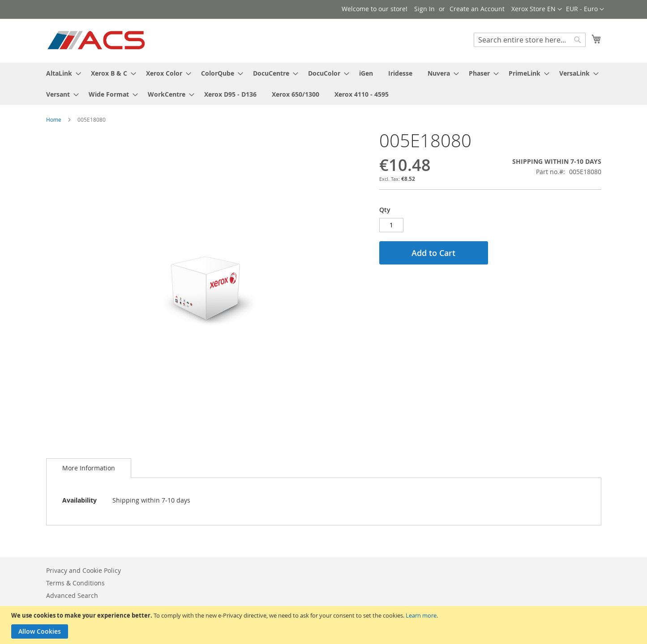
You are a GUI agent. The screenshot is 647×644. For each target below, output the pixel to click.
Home (54, 119)
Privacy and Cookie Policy (84, 570)
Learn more (421, 615)
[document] (325, 625)
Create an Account (477, 9)
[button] (585, 9)
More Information (89, 468)
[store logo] (97, 40)
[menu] (324, 84)
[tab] (89, 468)
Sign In (424, 9)
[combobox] (530, 40)
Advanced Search (72, 595)
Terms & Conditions (75, 583)
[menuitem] (61, 73)
